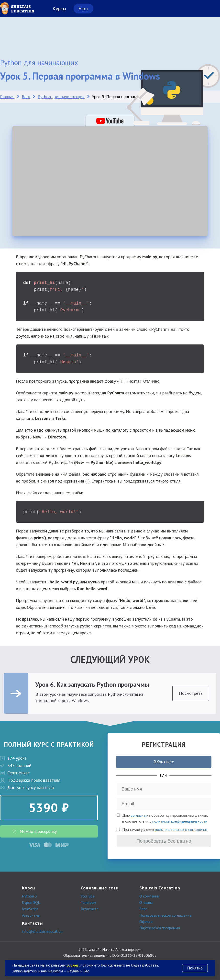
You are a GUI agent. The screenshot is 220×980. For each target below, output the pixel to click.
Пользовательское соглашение (165, 915)
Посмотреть (191, 693)
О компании (149, 896)
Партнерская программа (160, 928)
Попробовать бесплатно (164, 841)
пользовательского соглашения (181, 829)
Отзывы (146, 902)
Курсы (59, 9)
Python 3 (30, 896)
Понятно (195, 968)
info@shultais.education (42, 931)
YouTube (88, 896)
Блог (83, 9)
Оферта (146, 921)
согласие (138, 815)
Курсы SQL (31, 902)
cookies (73, 965)
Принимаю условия (165, 829)
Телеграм (88, 902)
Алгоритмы (31, 915)
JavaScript (30, 909)
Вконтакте (90, 909)
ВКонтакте (164, 762)
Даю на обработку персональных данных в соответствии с (165, 818)
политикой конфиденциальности (180, 821)
